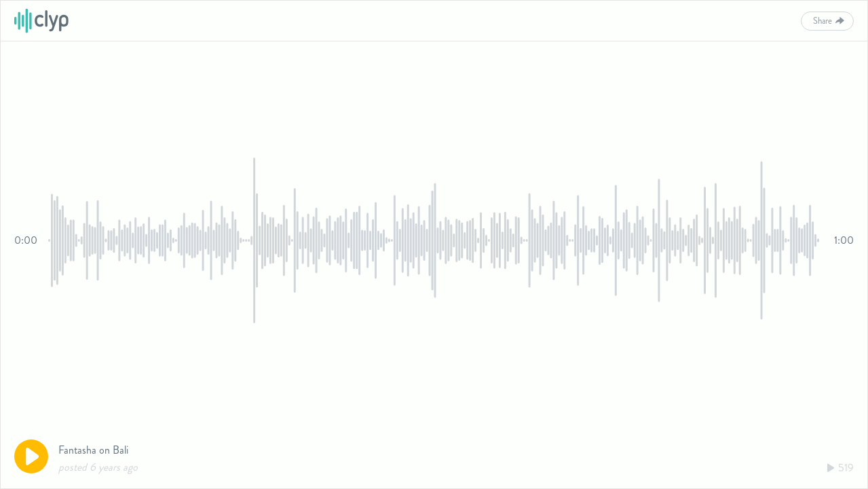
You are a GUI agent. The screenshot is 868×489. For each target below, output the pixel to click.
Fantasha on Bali (93, 450)
